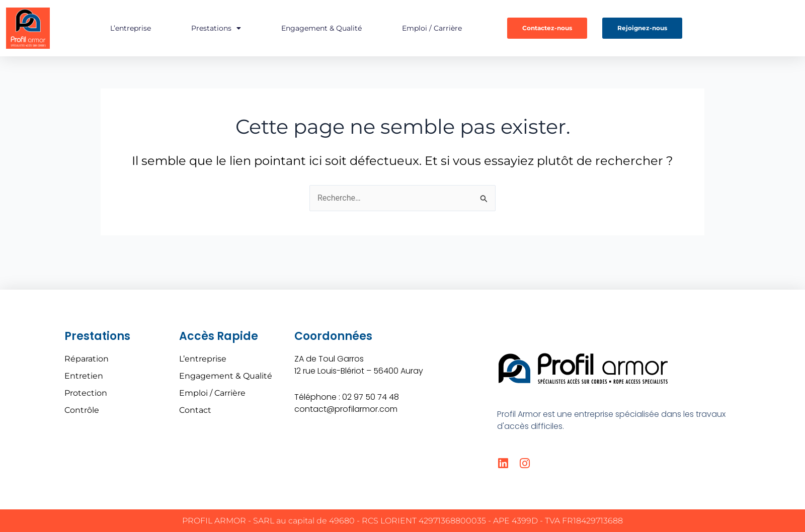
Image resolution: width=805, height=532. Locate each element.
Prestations (216, 28)
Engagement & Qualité (321, 28)
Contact (195, 410)
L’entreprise (131, 28)
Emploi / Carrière (432, 28)
